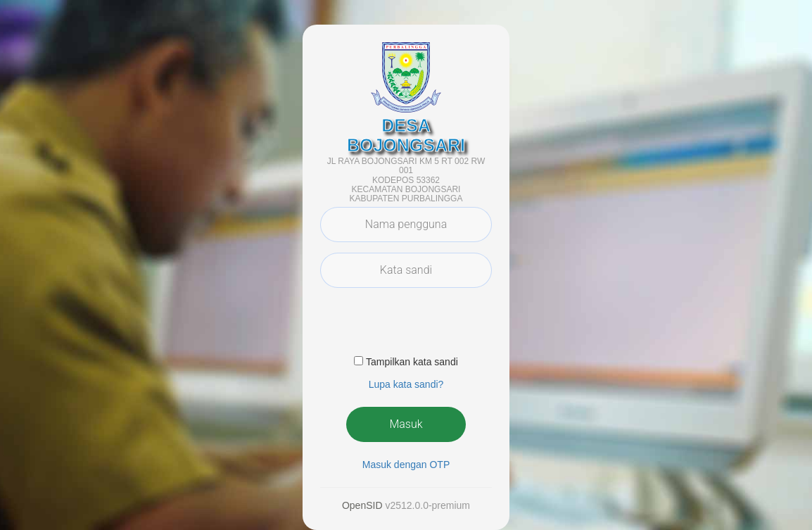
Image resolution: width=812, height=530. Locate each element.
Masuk (406, 424)
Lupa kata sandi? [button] (406, 384)
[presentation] (427, 326)
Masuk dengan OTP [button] (406, 465)
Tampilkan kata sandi (412, 362)
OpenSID (362, 505)
